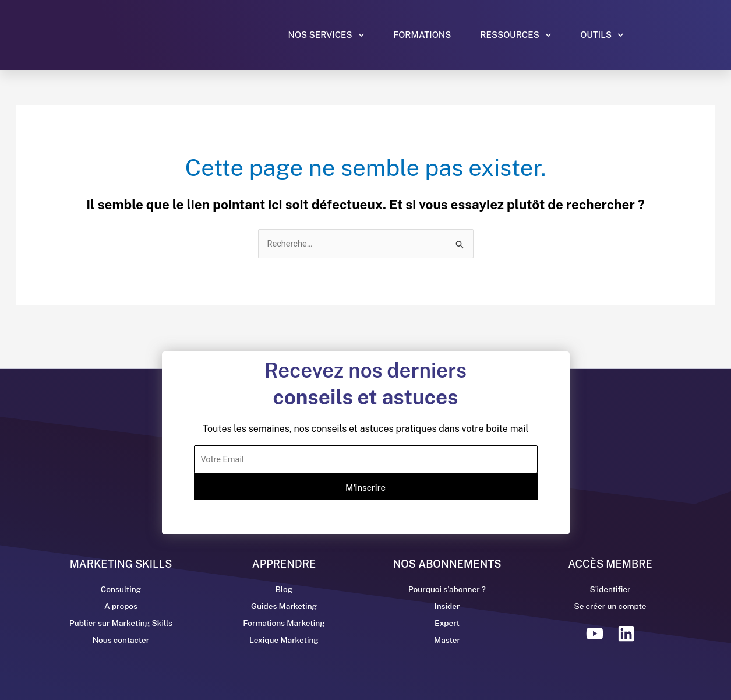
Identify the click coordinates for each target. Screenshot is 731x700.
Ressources (515, 35)
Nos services (326, 35)
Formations (422, 35)
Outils (602, 35)
